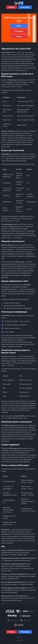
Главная (19, 637)
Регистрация (25, 7)
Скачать (12, 7)
